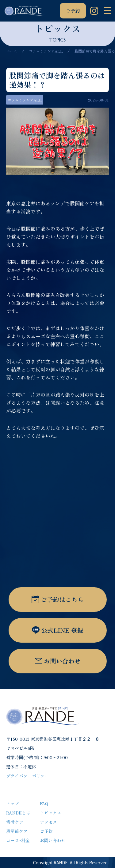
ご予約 (73, 11)
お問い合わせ (53, 840)
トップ (13, 803)
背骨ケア (15, 822)
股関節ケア (17, 831)
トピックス (51, 813)
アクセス (48, 822)
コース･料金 (18, 840)
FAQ (44, 803)
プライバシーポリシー (28, 776)
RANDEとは (18, 813)
